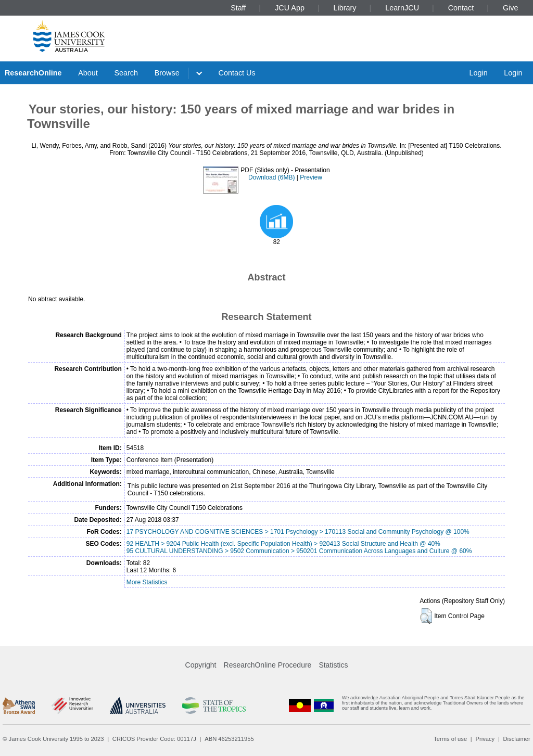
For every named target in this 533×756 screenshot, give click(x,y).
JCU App (290, 8)
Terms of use (450, 739)
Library (345, 8)
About (88, 73)
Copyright (201, 665)
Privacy (485, 739)
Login (478, 73)
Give (511, 8)
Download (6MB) (271, 177)
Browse (167, 73)
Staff (238, 8)
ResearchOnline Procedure (268, 665)
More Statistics (147, 582)
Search (126, 73)
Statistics (333, 665)
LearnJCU (402, 8)
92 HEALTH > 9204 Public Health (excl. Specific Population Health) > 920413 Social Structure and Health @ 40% (283, 544)
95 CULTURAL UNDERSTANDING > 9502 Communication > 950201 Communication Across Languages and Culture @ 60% (299, 551)
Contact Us (237, 73)
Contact (461, 8)
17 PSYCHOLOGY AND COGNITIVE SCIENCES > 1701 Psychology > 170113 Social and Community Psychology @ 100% (298, 532)
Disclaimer (517, 739)
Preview (311, 177)
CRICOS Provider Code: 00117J (154, 739)
